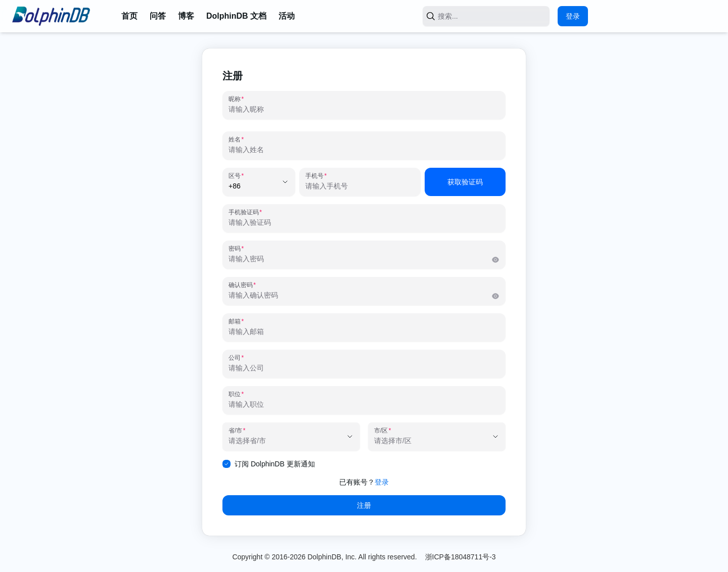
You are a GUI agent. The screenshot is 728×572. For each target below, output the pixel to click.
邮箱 (235, 321)
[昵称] (364, 109)
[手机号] (360, 186)
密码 (235, 249)
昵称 (235, 99)
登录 (573, 16)
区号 (235, 176)
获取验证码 (465, 182)
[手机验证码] (364, 222)
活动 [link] (287, 16)
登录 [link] (382, 482)
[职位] (364, 404)
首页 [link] (129, 16)
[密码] (360, 259)
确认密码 (241, 285)
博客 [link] (186, 16)
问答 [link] (158, 16)
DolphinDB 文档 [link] (236, 16)
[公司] (364, 368)
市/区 (381, 431)
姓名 (235, 139)
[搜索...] (482, 16)
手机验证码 (244, 212)
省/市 (235, 431)
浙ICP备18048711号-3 (461, 557)
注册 (364, 505)
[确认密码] (360, 295)
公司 (235, 358)
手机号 (314, 176)
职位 (235, 394)
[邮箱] (364, 331)
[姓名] (364, 150)
